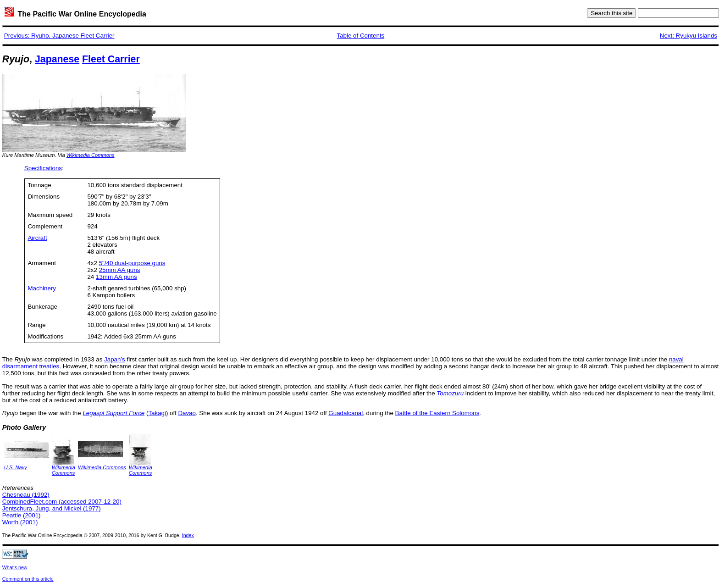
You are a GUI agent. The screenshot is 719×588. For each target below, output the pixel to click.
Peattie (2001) (22, 515)
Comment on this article (28, 579)
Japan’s (115, 359)
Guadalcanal (346, 413)
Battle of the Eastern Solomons (437, 413)
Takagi (157, 413)
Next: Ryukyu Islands (689, 36)
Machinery (41, 288)
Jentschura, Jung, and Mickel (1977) (52, 508)
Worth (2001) (20, 522)
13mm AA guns (116, 277)
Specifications (43, 168)
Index (188, 535)
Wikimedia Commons (91, 155)
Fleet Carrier (111, 59)
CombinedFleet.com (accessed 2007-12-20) (62, 502)
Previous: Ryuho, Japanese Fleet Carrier (59, 36)
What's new (15, 567)
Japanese (57, 59)
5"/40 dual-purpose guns (132, 263)
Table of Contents (361, 36)
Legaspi (93, 413)
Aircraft (37, 238)
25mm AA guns (120, 270)
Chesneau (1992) (26, 495)
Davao (187, 413)
